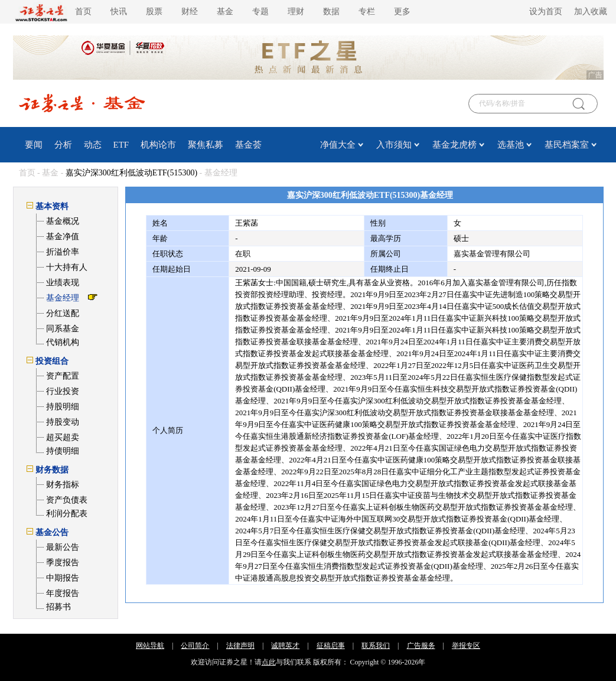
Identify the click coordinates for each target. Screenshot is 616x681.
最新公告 (63, 547)
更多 (402, 12)
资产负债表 (67, 500)
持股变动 (63, 422)
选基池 (511, 145)
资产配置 (63, 376)
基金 (225, 12)
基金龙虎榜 (454, 145)
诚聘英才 (285, 646)
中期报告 (63, 578)
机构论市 (158, 145)
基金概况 (63, 221)
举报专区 (466, 646)
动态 (93, 145)
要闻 (34, 145)
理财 (296, 12)
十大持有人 (67, 267)
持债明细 (63, 451)
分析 (63, 145)
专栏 (367, 12)
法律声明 (240, 646)
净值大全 (338, 145)
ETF (121, 145)
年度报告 (63, 593)
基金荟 (248, 145)
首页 (83, 12)
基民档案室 (567, 145)
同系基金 (63, 329)
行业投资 (63, 391)
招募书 (58, 607)
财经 (190, 12)
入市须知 (394, 145)
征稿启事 (331, 646)
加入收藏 (591, 12)
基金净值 (63, 237)
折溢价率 (63, 252)
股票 (154, 12)
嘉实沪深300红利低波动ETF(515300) (131, 173)
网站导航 (150, 646)
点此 (269, 662)
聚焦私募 (206, 145)
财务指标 (63, 485)
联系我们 (376, 646)
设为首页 (546, 12)
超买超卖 (63, 437)
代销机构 (63, 342)
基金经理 (63, 298)
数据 (331, 12)
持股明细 (63, 407)
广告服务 (421, 646)
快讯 (119, 12)
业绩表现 (63, 283)
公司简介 (195, 646)
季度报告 (63, 563)
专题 (260, 12)
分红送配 (63, 313)
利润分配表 (67, 514)
